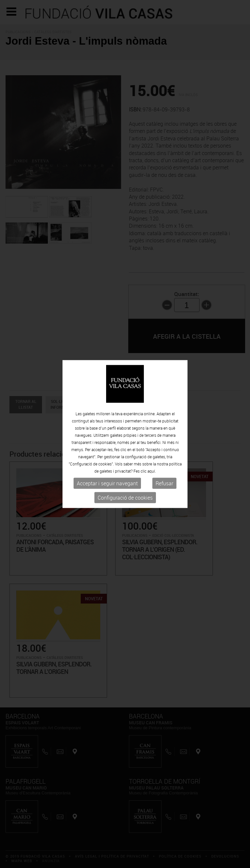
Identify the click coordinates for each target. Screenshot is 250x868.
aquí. (152, 471)
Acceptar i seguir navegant (107, 483)
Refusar (164, 483)
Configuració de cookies (125, 498)
